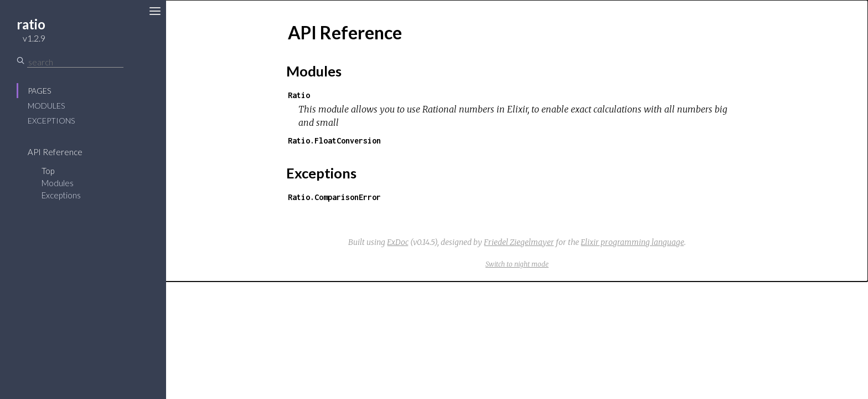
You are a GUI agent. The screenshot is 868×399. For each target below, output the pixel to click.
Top (48, 171)
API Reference (55, 152)
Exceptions (51, 121)
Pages (39, 91)
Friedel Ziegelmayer (519, 242)
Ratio (299, 95)
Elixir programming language (632, 242)
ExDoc (398, 242)
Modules (46, 106)
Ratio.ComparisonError (334, 197)
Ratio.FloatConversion (334, 140)
